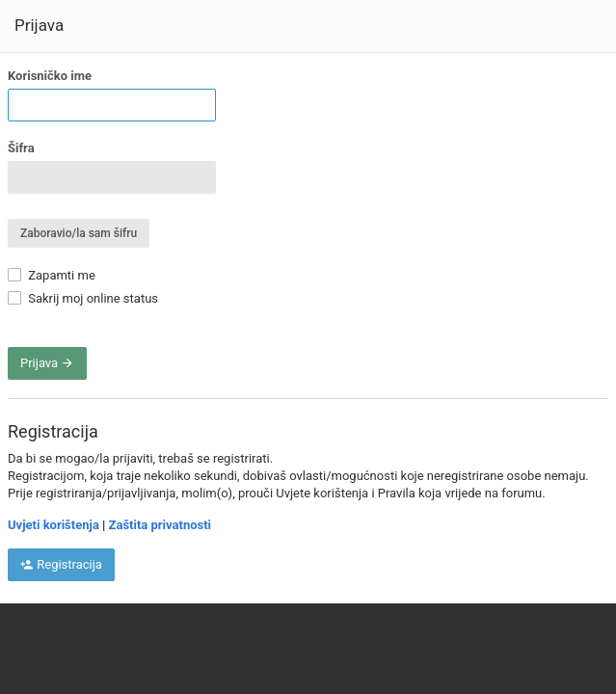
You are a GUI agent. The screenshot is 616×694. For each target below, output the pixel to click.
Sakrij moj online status (83, 298)
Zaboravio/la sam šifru (79, 233)
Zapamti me (52, 275)
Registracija (61, 564)
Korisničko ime (50, 76)
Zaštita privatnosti (160, 525)
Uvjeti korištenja (54, 525)
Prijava (47, 363)
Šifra (21, 148)
